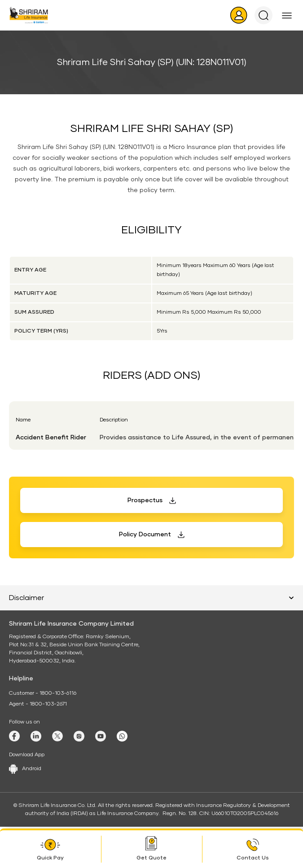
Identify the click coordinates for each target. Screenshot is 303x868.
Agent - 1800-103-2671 (38, 704)
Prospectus (145, 500)
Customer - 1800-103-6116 (43, 693)
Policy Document (145, 535)
